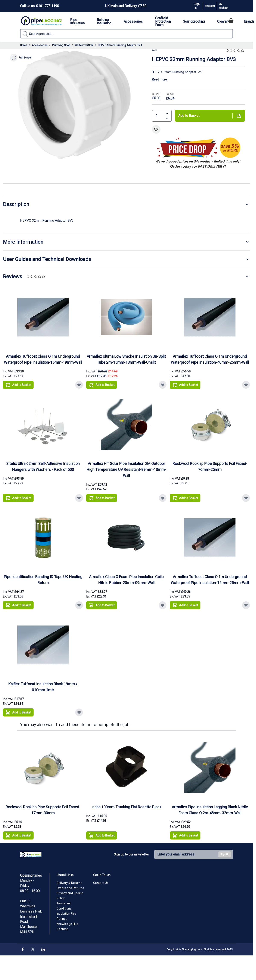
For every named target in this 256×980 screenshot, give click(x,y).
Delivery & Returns (69, 883)
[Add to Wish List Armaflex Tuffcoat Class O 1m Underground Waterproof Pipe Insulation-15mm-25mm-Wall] (246, 605)
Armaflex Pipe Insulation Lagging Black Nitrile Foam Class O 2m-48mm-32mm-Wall (210, 810)
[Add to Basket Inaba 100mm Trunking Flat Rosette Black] (102, 835)
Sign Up (225, 854)
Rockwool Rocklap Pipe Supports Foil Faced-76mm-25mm (210, 467)
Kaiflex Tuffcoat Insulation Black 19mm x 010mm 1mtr (43, 687)
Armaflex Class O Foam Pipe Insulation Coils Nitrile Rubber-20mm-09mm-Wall (126, 580)
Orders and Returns (70, 888)
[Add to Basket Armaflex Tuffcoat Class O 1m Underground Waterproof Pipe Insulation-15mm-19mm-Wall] (18, 385)
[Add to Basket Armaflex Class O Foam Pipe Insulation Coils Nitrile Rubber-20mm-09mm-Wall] (102, 605)
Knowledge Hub (68, 924)
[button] (235, 51)
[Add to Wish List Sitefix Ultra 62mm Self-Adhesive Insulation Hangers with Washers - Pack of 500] (79, 498)
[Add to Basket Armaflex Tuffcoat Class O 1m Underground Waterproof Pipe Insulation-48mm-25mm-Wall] (185, 385)
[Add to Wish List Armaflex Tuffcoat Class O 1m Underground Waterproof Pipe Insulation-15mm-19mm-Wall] (79, 385)
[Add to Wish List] (156, 129)
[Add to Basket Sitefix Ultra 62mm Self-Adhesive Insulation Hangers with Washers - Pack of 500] (18, 498)
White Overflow (84, 45)
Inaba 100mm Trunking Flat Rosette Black (126, 807)
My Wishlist (223, 6)
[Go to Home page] (41, 21)
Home (24, 45)
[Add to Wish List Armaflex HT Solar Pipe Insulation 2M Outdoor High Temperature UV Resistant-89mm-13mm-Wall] (163, 498)
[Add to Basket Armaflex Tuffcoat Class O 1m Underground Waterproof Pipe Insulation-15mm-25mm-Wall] (185, 605)
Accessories (40, 45)
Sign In (197, 6)
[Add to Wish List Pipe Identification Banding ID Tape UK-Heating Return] (79, 605)
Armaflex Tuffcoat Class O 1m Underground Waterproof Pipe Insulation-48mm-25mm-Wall (210, 359)
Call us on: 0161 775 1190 (40, 6)
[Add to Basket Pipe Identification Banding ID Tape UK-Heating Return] (18, 605)
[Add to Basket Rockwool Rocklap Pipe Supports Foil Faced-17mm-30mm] (18, 835)
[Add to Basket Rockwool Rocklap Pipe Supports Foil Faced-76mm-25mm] (185, 498)
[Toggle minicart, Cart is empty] (231, 21)
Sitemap (63, 929)
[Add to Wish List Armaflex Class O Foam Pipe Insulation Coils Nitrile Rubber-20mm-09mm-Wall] (163, 605)
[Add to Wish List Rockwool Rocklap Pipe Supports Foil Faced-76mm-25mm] (246, 498)
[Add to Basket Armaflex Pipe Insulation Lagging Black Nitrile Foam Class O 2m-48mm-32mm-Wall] (185, 835)
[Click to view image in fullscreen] (75, 105)
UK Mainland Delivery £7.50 (126, 6)
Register (210, 6)
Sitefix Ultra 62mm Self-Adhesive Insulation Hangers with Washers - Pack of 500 (43, 467)
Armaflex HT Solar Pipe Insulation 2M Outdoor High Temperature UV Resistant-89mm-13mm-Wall (126, 469)
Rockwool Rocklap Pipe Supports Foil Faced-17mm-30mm (43, 810)
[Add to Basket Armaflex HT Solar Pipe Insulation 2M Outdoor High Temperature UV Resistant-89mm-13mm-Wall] (102, 498)
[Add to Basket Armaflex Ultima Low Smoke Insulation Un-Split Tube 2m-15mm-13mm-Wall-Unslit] (102, 385)
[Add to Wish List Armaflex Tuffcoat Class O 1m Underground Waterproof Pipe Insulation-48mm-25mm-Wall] (246, 385)
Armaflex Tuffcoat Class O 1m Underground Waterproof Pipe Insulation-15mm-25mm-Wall (210, 580)
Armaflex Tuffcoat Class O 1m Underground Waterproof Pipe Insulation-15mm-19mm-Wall (43, 359)
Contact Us (101, 883)
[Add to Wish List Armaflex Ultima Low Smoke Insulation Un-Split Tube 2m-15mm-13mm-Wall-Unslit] (163, 385)
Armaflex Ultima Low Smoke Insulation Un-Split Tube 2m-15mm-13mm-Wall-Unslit (126, 359)
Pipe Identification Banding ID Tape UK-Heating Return (43, 580)
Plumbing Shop (61, 45)
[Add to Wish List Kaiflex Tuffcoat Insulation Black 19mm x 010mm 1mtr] (79, 712)
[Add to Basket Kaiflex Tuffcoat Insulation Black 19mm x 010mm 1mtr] (18, 712)
